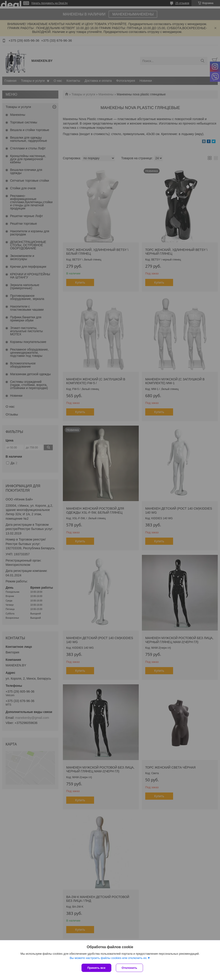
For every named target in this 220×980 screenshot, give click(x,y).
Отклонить (129, 968)
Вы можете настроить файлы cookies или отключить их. (108, 958)
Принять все (96, 968)
